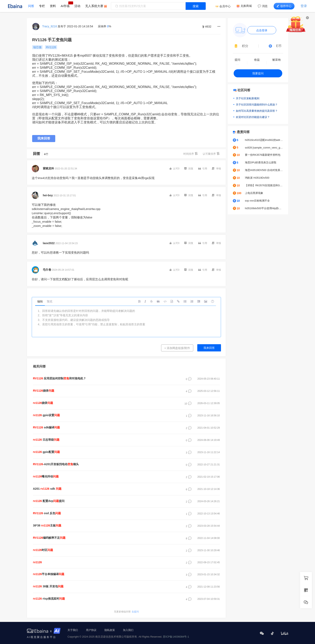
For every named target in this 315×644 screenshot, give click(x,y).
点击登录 (262, 30)
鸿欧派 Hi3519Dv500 (257, 178)
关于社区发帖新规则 (248, 98)
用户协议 (91, 630)
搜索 (196, 6)
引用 (203, 168)
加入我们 (128, 630)
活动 (77, 6)
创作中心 (284, 6)
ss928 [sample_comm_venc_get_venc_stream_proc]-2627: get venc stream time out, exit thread (264, 148)
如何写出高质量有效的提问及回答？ (257, 111)
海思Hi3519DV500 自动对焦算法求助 (264, 170)
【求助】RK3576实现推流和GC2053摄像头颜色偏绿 (264, 185)
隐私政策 (110, 630)
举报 (216, 168)
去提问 (126, 612)
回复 (189, 168)
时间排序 (191, 154)
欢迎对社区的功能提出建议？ (253, 117)
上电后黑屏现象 (254, 193)
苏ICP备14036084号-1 (176, 637)
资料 (53, 6)
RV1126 (51, 47)
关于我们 (73, 630)
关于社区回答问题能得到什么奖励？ (257, 105)
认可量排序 (211, 154)
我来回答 (44, 138)
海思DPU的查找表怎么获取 (261, 162)
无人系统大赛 (94, 6)
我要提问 (258, 73)
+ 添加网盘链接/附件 (177, 348)
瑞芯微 (37, 47)
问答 (31, 6)
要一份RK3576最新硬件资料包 (263, 155)
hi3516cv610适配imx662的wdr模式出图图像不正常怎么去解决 (264, 140)
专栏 (42, 6)
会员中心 (225, 6)
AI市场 (65, 6)
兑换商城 (246, 6)
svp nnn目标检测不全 (257, 201)
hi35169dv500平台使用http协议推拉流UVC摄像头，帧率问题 (264, 208)
